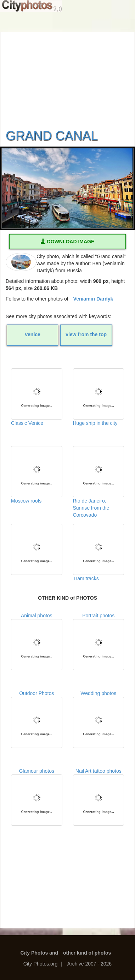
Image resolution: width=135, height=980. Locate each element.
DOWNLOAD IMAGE (68, 242)
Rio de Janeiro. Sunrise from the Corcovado (99, 481)
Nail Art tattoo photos (99, 797)
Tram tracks (99, 553)
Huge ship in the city (99, 397)
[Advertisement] (68, 76)
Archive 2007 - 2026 (89, 964)
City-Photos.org (40, 964)
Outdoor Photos (37, 719)
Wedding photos (99, 719)
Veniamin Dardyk (93, 299)
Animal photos (37, 642)
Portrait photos (99, 642)
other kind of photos (87, 953)
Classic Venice (37, 397)
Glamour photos (37, 797)
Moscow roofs (37, 475)
